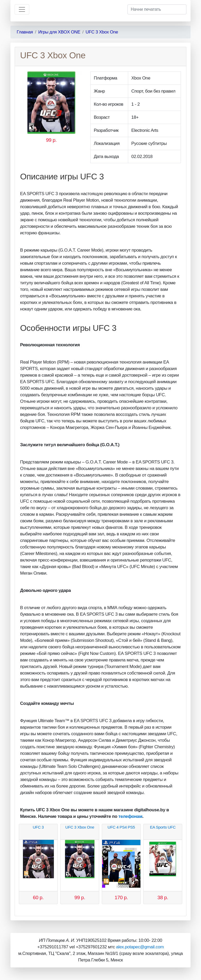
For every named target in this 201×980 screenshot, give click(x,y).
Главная (25, 32)
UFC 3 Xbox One (102, 32)
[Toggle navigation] (22, 9)
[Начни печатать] (157, 9)
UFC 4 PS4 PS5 (121, 827)
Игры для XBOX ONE (59, 32)
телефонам (131, 816)
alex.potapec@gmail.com (140, 947)
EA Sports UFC (163, 827)
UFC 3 (38, 827)
